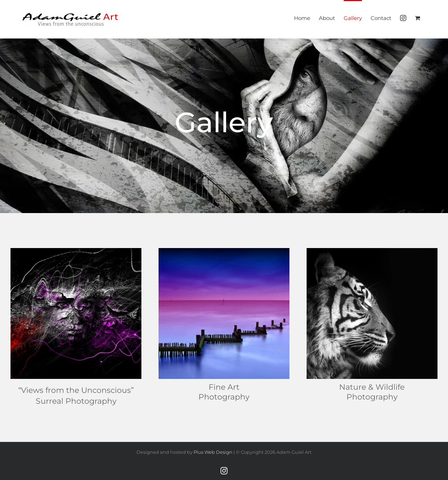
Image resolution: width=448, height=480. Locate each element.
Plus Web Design (213, 452)
